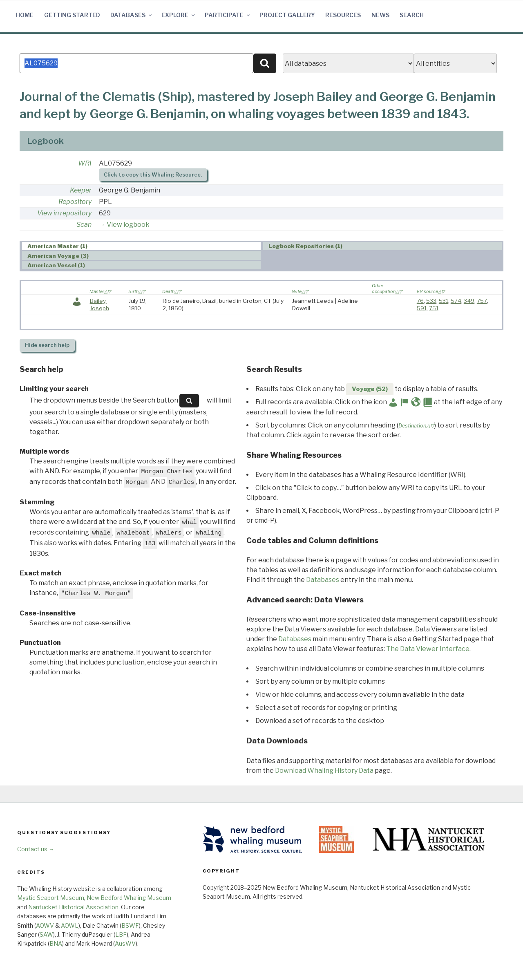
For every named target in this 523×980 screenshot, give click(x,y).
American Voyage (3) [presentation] (58, 256)
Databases (132, 15)
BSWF (130, 925)
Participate (228, 15)
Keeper (81, 190)
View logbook (128, 225)
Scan (84, 225)
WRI (85, 163)
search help (47, 345)
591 (422, 308)
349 (469, 301)
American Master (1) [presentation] (57, 246)
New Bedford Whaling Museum (129, 898)
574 (456, 301)
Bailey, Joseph (99, 304)
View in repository (64, 213)
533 (431, 301)
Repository (75, 202)
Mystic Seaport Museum (51, 898)
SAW (46, 934)
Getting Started (72, 15)
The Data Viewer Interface (428, 649)
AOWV (45, 925)
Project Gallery (287, 15)
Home (25, 15)
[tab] (141, 246)
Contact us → (36, 849)
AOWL (70, 925)
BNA (56, 943)
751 (434, 308)
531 (444, 301)
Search (412, 15)
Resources (343, 15)
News (380, 15)
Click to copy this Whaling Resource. (153, 175)
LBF (121, 934)
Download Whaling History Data (324, 771)
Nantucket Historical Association (73, 907)
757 (482, 301)
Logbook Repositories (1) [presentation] (305, 246)
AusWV (125, 943)
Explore (179, 15)
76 (420, 301)
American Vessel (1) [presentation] (56, 265)
